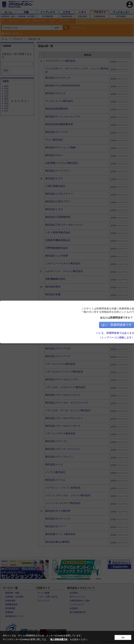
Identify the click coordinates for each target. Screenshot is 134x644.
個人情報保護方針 (59, 639)
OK (123, 638)
